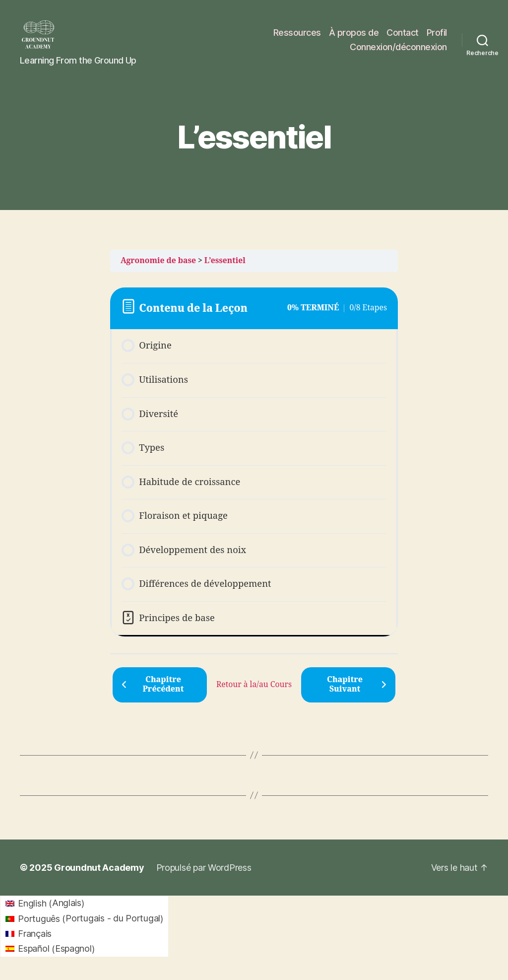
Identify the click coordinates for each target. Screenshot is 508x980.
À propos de (354, 36)
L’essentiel (225, 269)
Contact (403, 36)
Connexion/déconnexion (398, 51)
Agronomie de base (158, 269)
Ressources (297, 36)
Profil (437, 36)
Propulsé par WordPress (204, 876)
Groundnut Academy (99, 876)
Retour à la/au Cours (254, 693)
